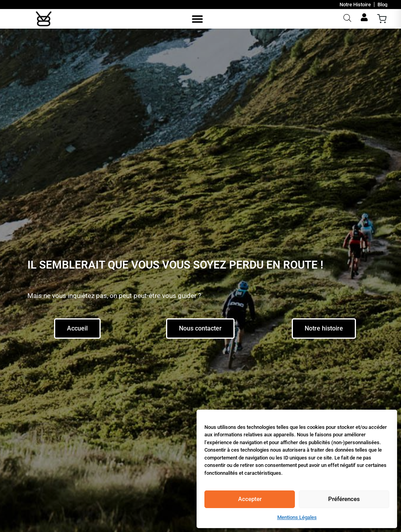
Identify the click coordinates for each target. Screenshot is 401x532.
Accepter (250, 499)
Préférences (344, 499)
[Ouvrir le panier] (382, 19)
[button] (198, 19)
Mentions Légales (297, 517)
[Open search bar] (347, 18)
